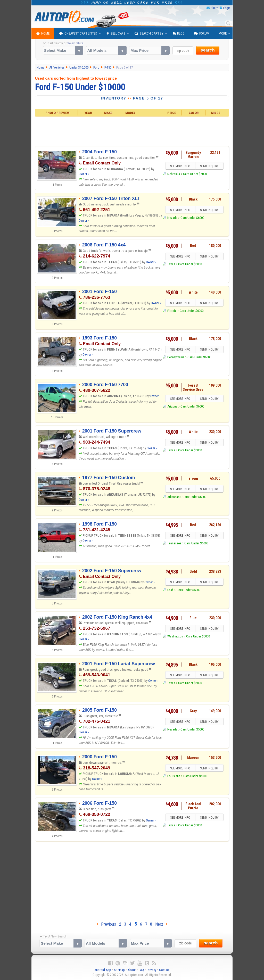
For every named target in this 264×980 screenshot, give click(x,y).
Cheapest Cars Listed (78, 34)
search (208, 50)
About (132, 970)
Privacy (151, 970)
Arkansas (173, 497)
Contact (164, 970)
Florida (172, 311)
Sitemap (119, 970)
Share (214, 8)
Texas (171, 264)
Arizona (172, 407)
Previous (106, 924)
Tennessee (174, 543)
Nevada (172, 218)
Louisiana (174, 776)
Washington (175, 637)
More (223, 33)
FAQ (141, 970)
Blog (179, 34)
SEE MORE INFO (180, 166)
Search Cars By (149, 34)
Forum (202, 34)
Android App (103, 970)
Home (43, 34)
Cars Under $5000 (196, 543)
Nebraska (174, 174)
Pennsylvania (176, 357)
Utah (170, 590)
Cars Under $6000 (195, 174)
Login (227, 8)
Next (161, 924)
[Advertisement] (132, 131)
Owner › (84, 174)
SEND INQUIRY (209, 166)
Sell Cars (116, 34)
